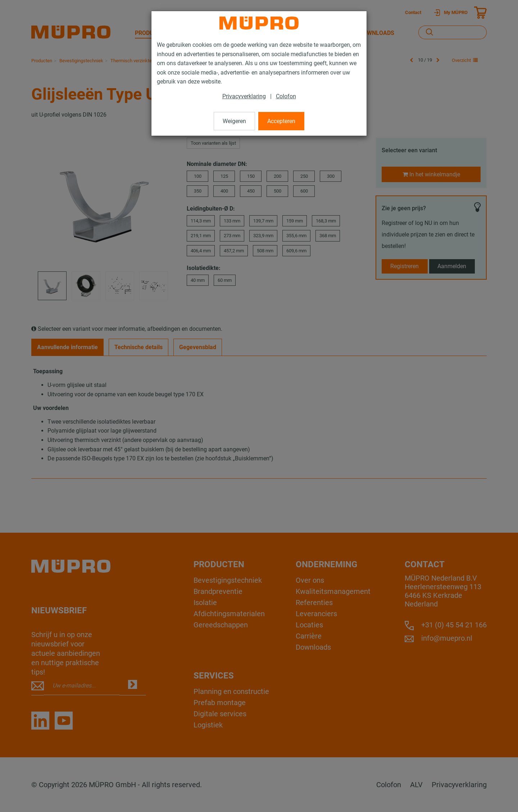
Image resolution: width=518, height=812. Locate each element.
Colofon (286, 96)
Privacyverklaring (244, 96)
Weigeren (234, 121)
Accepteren (281, 121)
